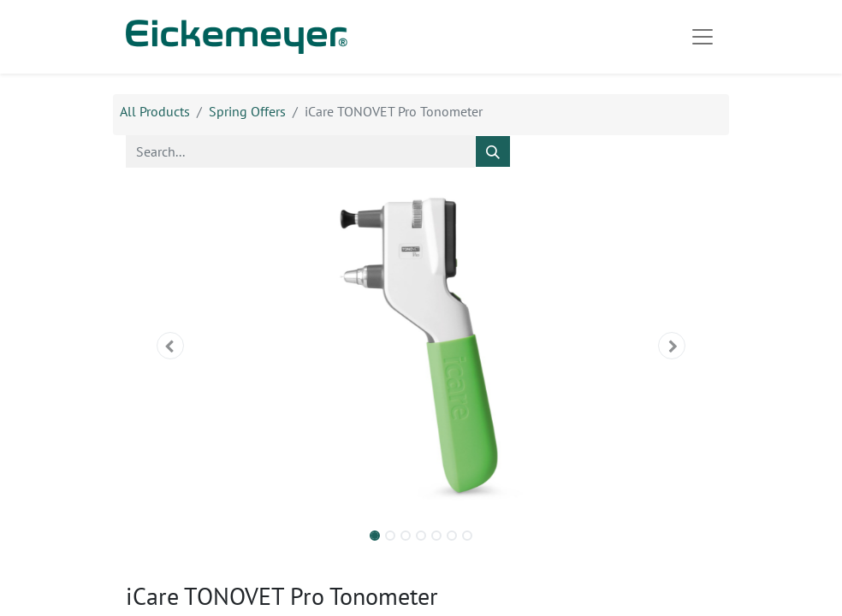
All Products (155, 111)
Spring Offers (247, 111)
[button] (170, 346)
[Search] (493, 151)
